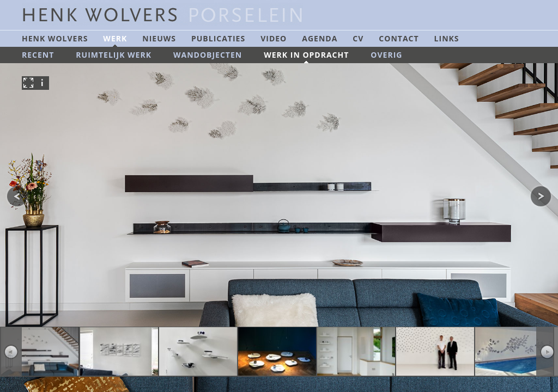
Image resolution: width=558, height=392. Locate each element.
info (42, 83)
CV (358, 38)
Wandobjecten (208, 55)
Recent (38, 55)
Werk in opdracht (306, 55)
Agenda (320, 38)
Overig (386, 55)
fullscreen (29, 83)
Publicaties (218, 38)
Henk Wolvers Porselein (172, 15)
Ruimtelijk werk (114, 55)
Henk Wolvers (55, 38)
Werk (115, 38)
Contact (399, 38)
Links (447, 38)
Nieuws (159, 38)
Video (274, 38)
